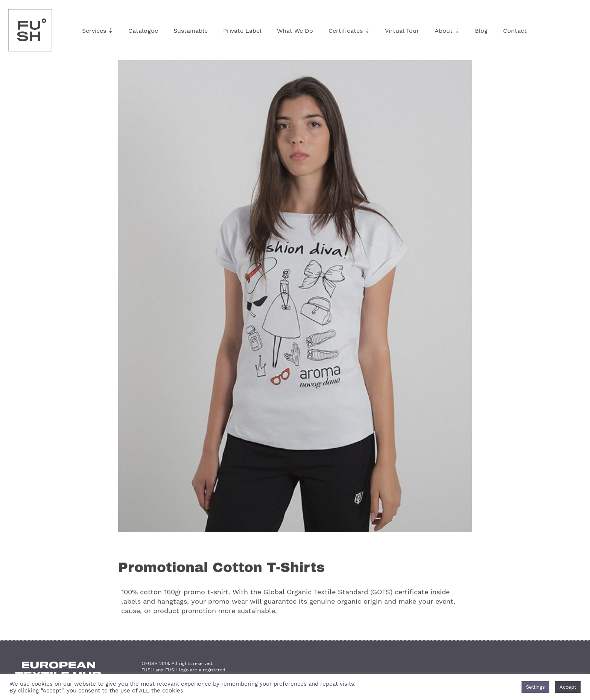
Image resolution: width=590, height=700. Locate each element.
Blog (481, 31)
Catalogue (143, 31)
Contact (515, 31)
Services (97, 31)
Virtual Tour (402, 31)
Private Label (242, 31)
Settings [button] (535, 687)
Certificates (349, 31)
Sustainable (191, 31)
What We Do (295, 31)
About (447, 31)
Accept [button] (568, 687)
